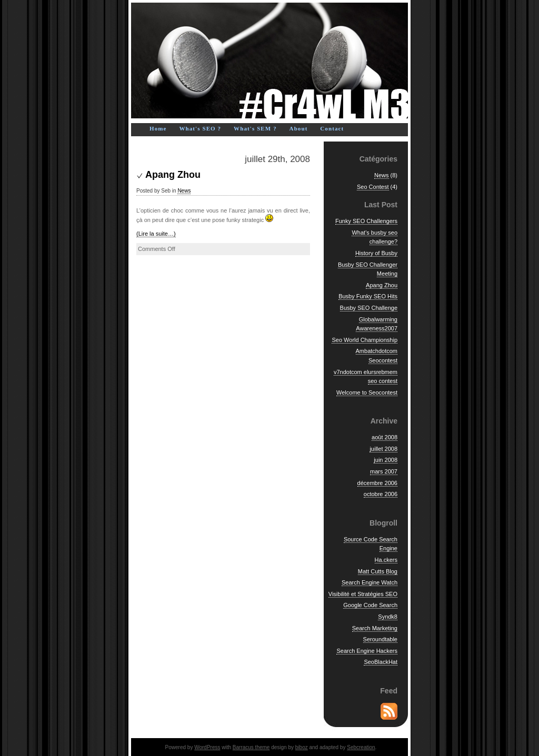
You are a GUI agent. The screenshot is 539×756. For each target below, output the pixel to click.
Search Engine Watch (370, 582)
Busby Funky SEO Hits (368, 296)
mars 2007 (384, 471)
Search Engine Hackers (367, 651)
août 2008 (385, 437)
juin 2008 (386, 460)
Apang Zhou (173, 175)
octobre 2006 (381, 494)
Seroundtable (380, 639)
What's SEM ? (255, 128)
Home (158, 128)
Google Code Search (370, 605)
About (299, 128)
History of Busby (376, 253)
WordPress (207, 747)
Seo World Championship (365, 340)
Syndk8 (388, 617)
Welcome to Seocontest (367, 392)
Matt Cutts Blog (378, 571)
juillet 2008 (383, 449)
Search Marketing (375, 628)
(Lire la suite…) (156, 234)
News (184, 191)
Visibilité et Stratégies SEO (363, 594)
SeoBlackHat (381, 662)
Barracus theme (251, 747)
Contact (332, 128)
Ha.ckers (386, 560)
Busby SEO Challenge (369, 308)
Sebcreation (361, 747)
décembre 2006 (377, 483)
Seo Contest (373, 187)
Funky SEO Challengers (366, 221)
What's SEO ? (200, 128)
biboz (302, 747)
